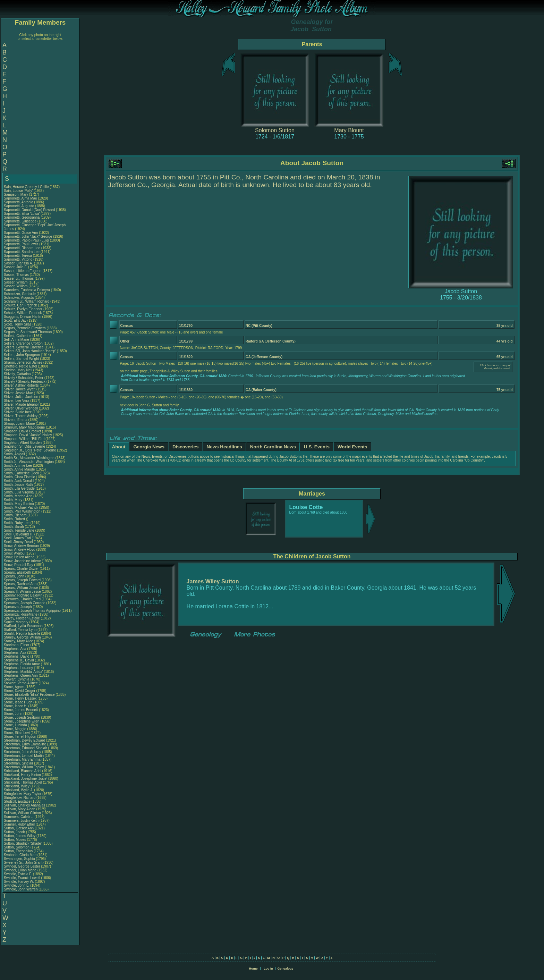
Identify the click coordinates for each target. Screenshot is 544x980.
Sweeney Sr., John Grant (23, 863)
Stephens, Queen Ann (21, 675)
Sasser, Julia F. (15, 267)
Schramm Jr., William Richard (27, 301)
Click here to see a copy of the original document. (495, 367)
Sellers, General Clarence (24, 347)
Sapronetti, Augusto (19, 206)
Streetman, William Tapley (24, 767)
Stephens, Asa (15, 649)
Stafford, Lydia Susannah (23, 626)
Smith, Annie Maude (19, 469)
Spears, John (15, 576)
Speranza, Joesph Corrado (25, 603)
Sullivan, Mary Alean (20, 809)
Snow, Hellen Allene (19, 557)
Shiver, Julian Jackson (21, 397)
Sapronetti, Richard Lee (22, 248)
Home (253, 969)
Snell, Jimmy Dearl (18, 542)
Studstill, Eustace (18, 801)
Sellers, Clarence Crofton (23, 343)
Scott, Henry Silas (18, 324)
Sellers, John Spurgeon (22, 355)
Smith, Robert (15, 519)
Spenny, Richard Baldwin (23, 595)
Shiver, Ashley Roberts (21, 385)
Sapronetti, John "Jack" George (28, 236)
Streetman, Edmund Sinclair (25, 748)
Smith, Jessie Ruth (18, 485)
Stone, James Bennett (21, 710)
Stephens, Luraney (19, 668)
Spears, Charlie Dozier (21, 569)
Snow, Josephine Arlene (22, 561)
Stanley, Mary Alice (18, 641)
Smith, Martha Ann (18, 496)
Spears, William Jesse (21, 588)
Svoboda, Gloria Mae (20, 855)
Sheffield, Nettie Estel (20, 366)
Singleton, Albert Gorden (23, 443)
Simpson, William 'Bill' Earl (24, 439)
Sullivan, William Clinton (22, 813)
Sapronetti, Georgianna (22, 217)
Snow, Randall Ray (19, 565)
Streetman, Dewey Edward (24, 740)
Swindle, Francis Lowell (22, 878)
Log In (268, 969)
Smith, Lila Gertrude (19, 488)
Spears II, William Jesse (22, 592)
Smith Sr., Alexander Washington (29, 458)
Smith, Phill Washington (22, 511)
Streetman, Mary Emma (22, 759)
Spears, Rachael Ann (20, 584)
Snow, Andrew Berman (21, 546)
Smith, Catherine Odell (21, 473)
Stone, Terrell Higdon (20, 737)
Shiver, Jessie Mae (18, 393)
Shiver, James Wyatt (20, 389)
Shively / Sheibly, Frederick (25, 382)
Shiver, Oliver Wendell (21, 408)
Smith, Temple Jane (19, 530)
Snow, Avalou (15, 553)
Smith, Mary (14, 500)
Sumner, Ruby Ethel (19, 824)
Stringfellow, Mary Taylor (23, 794)
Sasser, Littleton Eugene (23, 271)
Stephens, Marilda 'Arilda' (24, 672)
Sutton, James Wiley (20, 836)
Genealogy (286, 969)
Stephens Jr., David (19, 660)
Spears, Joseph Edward (22, 580)
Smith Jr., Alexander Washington (29, 462)
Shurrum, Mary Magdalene (24, 427)
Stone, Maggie (15, 729)
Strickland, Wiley (17, 786)
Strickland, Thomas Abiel (23, 782)
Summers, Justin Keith (21, 821)
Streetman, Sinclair (19, 763)
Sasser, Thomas (17, 275)
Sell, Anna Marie (16, 340)
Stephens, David (17, 656)
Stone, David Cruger (20, 691)
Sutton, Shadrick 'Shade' (23, 843)
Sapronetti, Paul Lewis (21, 244)
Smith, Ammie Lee (18, 466)
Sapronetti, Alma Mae (20, 198)
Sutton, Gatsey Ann (19, 828)
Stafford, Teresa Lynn (20, 630)
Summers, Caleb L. (19, 817)
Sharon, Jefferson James (23, 362)
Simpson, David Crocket (22, 431)
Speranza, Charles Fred (22, 599)
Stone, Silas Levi (17, 733)
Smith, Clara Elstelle (19, 477)
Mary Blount (349, 130)
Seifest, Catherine (18, 336)
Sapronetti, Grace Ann (21, 233)
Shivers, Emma (16, 420)
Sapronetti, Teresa (18, 256)
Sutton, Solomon (17, 847)
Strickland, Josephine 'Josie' (26, 779)
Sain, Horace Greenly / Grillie (26, 187)
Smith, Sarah (14, 527)
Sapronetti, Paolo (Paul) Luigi (26, 240)
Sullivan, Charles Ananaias (24, 805)
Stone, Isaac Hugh (18, 702)
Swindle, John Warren (21, 889)
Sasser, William (16, 282)
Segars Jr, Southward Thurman (28, 332)
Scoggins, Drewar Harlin (23, 317)
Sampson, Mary (16, 195)
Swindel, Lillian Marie (20, 870)
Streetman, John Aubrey (22, 752)
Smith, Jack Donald (19, 481)
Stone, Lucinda (16, 725)
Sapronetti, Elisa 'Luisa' (22, 214)
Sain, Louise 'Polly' (18, 191)
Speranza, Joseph (18, 607)
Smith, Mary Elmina (19, 504)
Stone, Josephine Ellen (22, 721)
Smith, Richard (16, 515)
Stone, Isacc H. (16, 706)
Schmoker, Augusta (19, 298)
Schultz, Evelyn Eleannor (23, 309)
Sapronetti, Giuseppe (21, 221)
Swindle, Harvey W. (19, 882)
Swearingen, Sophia (20, 859)
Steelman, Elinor (17, 645)
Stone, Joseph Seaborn (22, 717)
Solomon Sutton (275, 130)
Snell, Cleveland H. (19, 534)
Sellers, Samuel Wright (22, 359)
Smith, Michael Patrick (21, 508)
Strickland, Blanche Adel (23, 771)
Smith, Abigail (15, 454)
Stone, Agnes (15, 687)
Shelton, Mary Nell (18, 370)
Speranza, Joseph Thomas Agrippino (32, 611)
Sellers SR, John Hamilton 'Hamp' (30, 351)
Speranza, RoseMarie (21, 614)
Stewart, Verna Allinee (21, 683)
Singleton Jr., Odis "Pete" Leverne (30, 450)
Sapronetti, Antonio (19, 202)
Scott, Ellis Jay (15, 320)
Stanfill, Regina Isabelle (22, 633)
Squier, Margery (16, 622)
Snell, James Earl (17, 538)
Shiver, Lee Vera (16, 401)
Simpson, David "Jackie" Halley (28, 435)
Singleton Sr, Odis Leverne (24, 446)
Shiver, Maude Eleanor (21, 404)
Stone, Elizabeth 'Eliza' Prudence (29, 695)
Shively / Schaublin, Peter (24, 378)
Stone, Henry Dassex (20, 698)
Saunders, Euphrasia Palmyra (27, 290)
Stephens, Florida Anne (22, 664)
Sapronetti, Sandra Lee (22, 252)
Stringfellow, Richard (20, 798)
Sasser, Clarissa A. (18, 263)
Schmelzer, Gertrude (20, 294)
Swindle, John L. (16, 885)
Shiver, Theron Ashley (21, 416)
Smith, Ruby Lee (17, 523)
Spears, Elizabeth (18, 572)
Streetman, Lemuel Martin (24, 756)
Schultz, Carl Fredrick (20, 305)
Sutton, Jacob (15, 832)
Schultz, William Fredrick (23, 313)
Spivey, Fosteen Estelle (22, 618)
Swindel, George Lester (22, 866)
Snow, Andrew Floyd (20, 550)
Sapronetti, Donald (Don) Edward (29, 210)
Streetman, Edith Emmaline (25, 744)
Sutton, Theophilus (19, 851)
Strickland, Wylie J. (18, 790)
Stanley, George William (22, 637)
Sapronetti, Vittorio (19, 259)
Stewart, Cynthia (17, 679)
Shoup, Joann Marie (19, 424)
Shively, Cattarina (18, 374)
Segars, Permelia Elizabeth (25, 328)
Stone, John (14, 714)
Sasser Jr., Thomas (19, 278)
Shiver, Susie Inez (18, 412)
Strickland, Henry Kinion (22, 775)
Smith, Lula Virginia (19, 492)
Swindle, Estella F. (18, 874)
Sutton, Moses (15, 840)
